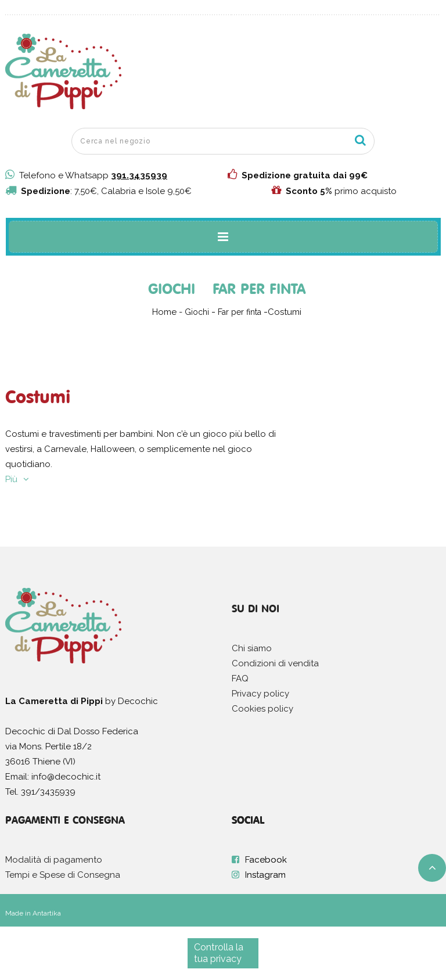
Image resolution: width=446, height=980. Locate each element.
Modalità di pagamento (54, 860)
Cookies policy (262, 709)
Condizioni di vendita (275, 663)
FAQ (240, 679)
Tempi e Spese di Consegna (63, 875)
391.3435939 (139, 175)
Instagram (265, 875)
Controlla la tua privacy (219, 953)
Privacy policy (260, 694)
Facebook (266, 860)
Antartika (47, 913)
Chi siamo (252, 648)
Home (164, 312)
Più (11, 479)
